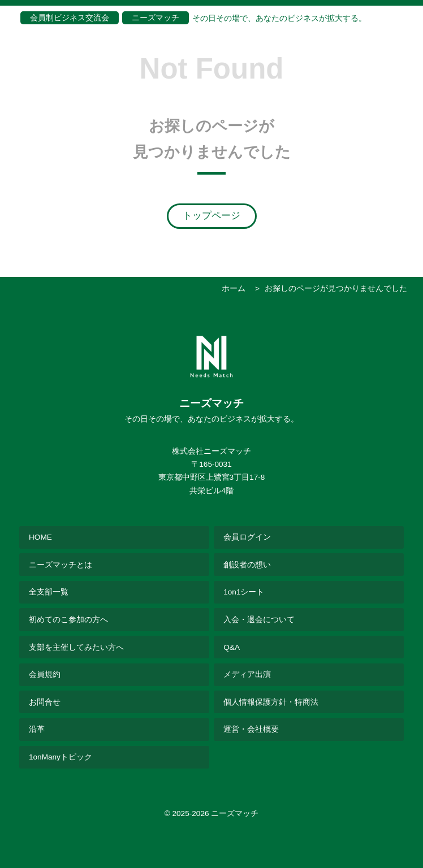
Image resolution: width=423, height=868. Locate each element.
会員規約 (45, 674)
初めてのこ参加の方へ (68, 620)
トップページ (212, 216)
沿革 (37, 729)
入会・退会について (259, 620)
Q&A (232, 647)
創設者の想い (247, 565)
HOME (40, 537)
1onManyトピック (61, 757)
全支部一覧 (49, 592)
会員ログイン (247, 537)
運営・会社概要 (251, 729)
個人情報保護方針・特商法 (271, 702)
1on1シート (244, 592)
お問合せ (45, 702)
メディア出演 (247, 674)
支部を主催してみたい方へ (76, 647)
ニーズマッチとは (61, 565)
